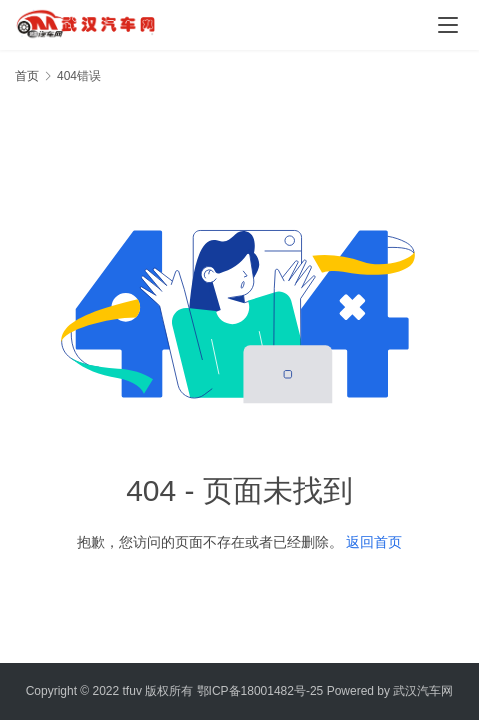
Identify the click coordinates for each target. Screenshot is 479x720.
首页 (27, 76)
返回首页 (374, 542)
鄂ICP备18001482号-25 (260, 691)
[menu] (448, 25)
